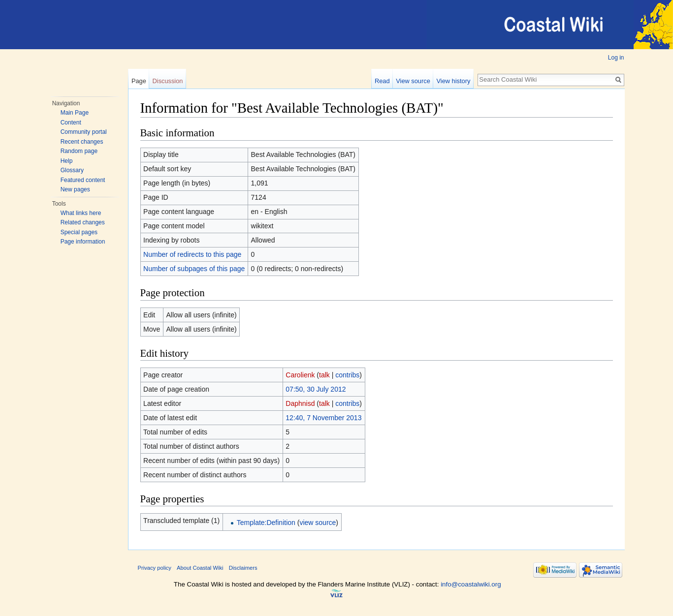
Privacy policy (155, 568)
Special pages (79, 232)
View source (413, 81)
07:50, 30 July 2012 (316, 389)
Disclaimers (243, 568)
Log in (616, 58)
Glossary (72, 170)
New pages (75, 189)
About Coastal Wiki (200, 568)
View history (454, 81)
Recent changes (82, 142)
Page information (83, 242)
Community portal (84, 132)
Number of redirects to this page (192, 254)
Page (139, 81)
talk (324, 375)
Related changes (83, 222)
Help (67, 161)
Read (382, 81)
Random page (79, 151)
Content (71, 123)
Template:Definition (266, 523)
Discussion (168, 81)
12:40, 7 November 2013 (323, 418)
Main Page (75, 113)
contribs (347, 375)
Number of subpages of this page (194, 269)
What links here (81, 213)
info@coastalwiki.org (471, 584)
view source (318, 523)
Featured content (83, 180)
